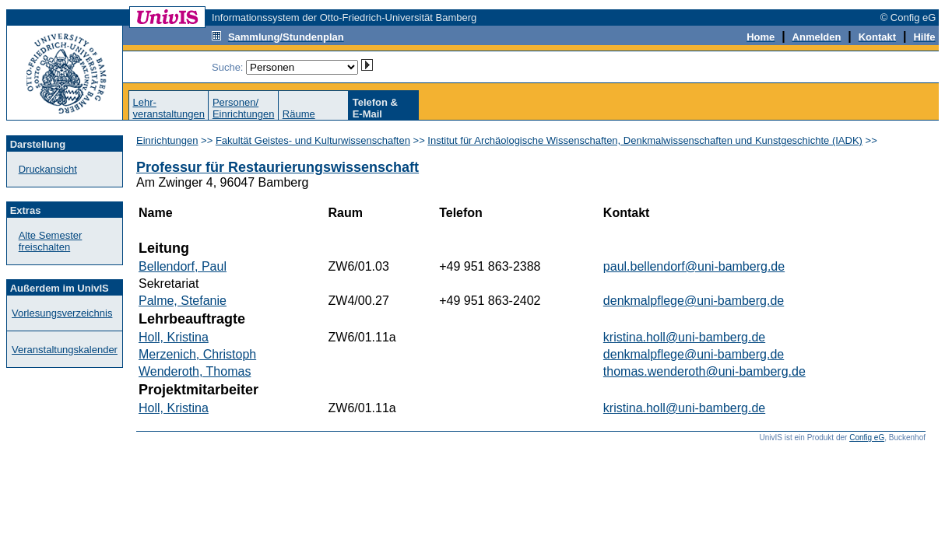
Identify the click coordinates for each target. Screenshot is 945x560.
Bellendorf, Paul (183, 266)
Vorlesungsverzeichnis (62, 313)
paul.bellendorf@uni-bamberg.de (694, 266)
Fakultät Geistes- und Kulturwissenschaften (313, 140)
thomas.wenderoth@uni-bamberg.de (704, 371)
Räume (299, 114)
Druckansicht (48, 169)
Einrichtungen (167, 140)
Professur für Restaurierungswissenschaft (278, 167)
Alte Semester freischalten (51, 241)
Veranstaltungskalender (65, 350)
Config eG (867, 437)
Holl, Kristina (174, 337)
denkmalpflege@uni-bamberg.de (694, 301)
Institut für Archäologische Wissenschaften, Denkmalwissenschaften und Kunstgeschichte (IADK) (645, 140)
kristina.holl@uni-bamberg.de (684, 337)
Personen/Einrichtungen (244, 108)
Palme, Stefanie (183, 301)
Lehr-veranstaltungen (169, 108)
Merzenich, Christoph (197, 354)
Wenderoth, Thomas (195, 371)
